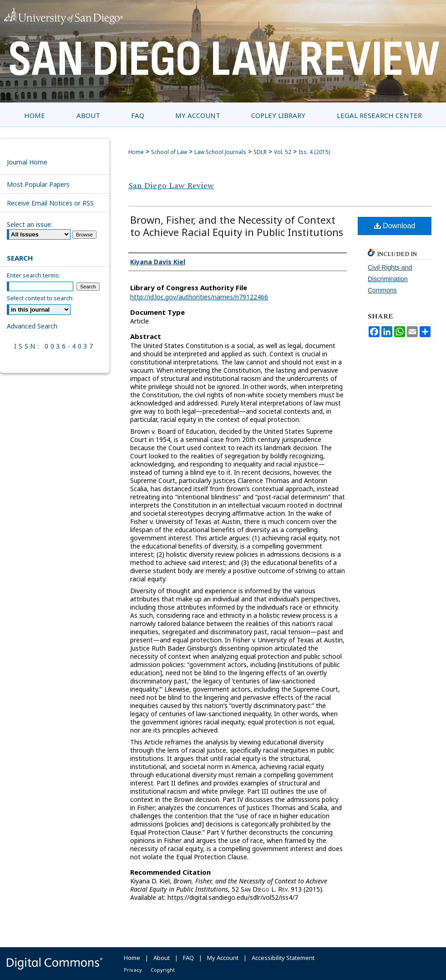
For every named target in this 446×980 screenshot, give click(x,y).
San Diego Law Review (171, 186)
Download (395, 226)
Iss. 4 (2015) (314, 152)
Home (136, 152)
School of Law (169, 152)
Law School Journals (220, 152)
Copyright (163, 970)
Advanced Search (32, 326)
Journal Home (27, 162)
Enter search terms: (33, 275)
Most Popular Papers (38, 184)
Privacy (133, 970)
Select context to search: (40, 298)
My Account (223, 958)
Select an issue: (30, 224)
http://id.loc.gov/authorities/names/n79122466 (199, 297)
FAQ (188, 958)
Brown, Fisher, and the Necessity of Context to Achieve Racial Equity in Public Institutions (237, 226)
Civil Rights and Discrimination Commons (390, 279)
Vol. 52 (283, 152)
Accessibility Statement (283, 958)
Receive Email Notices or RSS (50, 203)
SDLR (260, 152)
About (162, 958)
